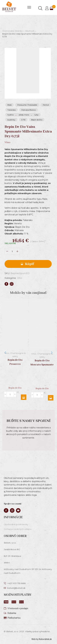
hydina (10, 115)
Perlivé (46, 105)
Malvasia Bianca (28, 110)
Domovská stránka (12, 31)
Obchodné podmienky (16, 524)
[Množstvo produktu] (12, 251)
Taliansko (12, 110)
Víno (20, 278)
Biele (9, 105)
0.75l (23, 120)
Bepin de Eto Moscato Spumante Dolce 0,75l (42, 365)
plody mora (24, 115)
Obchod (29, 31)
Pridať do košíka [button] (24, 397)
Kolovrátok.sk (45, 639)
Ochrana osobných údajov (18, 529)
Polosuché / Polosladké (27, 105)
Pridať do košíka (28, 264)
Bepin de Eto (37, 120)
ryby (36, 115)
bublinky (11, 120)
